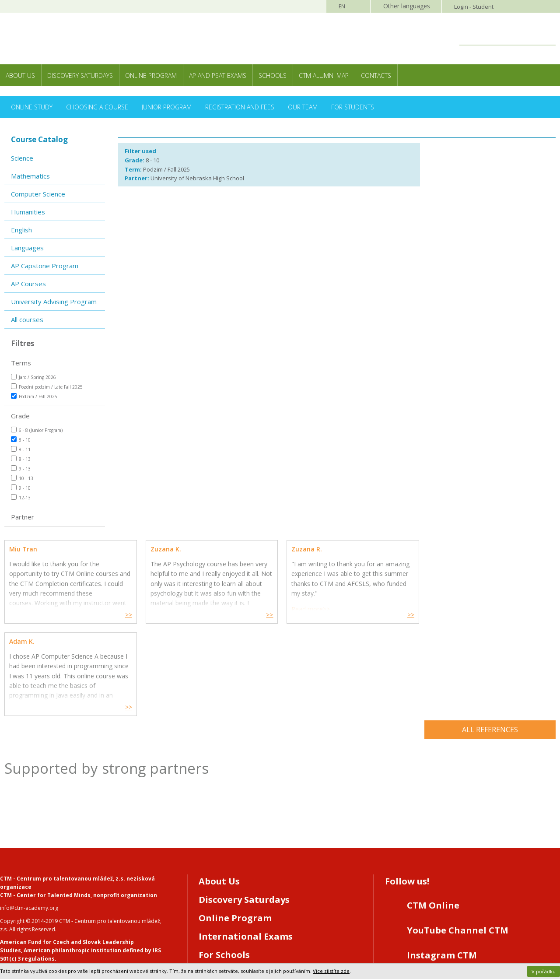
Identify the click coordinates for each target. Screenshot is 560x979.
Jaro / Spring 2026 (33, 377)
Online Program (151, 75)
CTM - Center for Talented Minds (45, 803)
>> (127, 615)
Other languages (407, 6)
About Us (20, 75)
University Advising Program (54, 302)
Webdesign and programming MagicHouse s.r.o (59, 936)
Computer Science (38, 194)
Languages (27, 248)
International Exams (246, 844)
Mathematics (30, 176)
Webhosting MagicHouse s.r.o (37, 944)
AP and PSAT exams (218, 75)
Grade (20, 416)
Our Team (303, 107)
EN (342, 6)
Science (22, 158)
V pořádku (544, 971)
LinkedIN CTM (439, 888)
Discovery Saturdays (80, 75)
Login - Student (474, 7)
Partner (23, 517)
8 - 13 (21, 459)
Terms (21, 363)
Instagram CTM (442, 863)
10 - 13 (22, 478)
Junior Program (167, 107)
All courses (27, 319)
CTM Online (433, 813)
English (21, 230)
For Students (353, 107)
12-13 (21, 497)
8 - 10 (21, 440)
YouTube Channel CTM (458, 838)
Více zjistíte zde (331, 971)
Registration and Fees (240, 107)
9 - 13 (21, 468)
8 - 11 (21, 449)
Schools (273, 75)
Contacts (376, 75)
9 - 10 (21, 488)
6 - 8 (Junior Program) (37, 430)
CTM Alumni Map (324, 75)
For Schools (224, 862)
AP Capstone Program (45, 266)
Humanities (28, 212)
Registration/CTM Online (256, 881)
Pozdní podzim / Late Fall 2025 (47, 387)
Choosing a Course (97, 107)
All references (490, 637)
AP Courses (28, 284)
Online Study (32, 107)
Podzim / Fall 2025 (34, 396)
